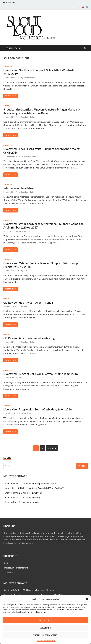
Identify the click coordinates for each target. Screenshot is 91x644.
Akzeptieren (46, 620)
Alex (25, 306)
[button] (87, 599)
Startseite (8, 573)
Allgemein (8, 67)
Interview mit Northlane (19, 188)
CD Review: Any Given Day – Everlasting (29, 338)
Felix (25, 271)
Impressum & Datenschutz (46, 641)
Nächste (52, 448)
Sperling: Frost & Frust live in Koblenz (22, 502)
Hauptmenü (15, 48)
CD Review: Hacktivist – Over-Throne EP (29, 302)
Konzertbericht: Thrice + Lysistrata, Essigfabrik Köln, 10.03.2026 (34, 488)
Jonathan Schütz (30, 78)
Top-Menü (10, 2)
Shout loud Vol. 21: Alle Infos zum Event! (23, 493)
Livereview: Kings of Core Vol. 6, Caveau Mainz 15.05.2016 (41, 374)
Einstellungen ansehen (46, 635)
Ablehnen (46, 628)
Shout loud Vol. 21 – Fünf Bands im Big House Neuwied (30, 483)
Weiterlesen (9, 95)
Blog (6, 563)
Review (6, 299)
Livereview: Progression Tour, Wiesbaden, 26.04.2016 (38, 409)
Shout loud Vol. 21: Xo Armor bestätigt (23, 497)
